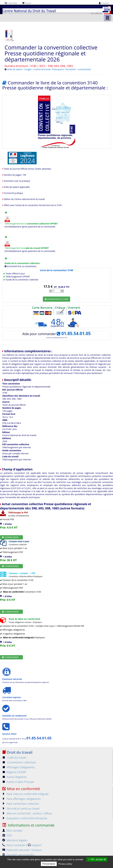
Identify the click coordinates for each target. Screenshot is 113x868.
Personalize (49, 864)
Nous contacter (14, 845)
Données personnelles (18, 855)
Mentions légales (15, 840)
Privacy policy (65, 864)
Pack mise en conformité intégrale (25, 794)
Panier (27, 3)
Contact (104, 3)
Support (35, 845)
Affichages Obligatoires (19, 767)
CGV (7, 835)
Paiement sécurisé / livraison (22, 850)
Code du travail (14, 757)
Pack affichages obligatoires (21, 799)
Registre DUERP (14, 772)
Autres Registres (14, 777)
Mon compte (12, 830)
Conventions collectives (19, 762)
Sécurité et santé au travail (21, 808)
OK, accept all (97, 859)
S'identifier (11, 3)
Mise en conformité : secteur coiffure (27, 813)
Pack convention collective (21, 804)
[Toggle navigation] (108, 18)
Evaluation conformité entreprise (25, 818)
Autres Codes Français (18, 782)
